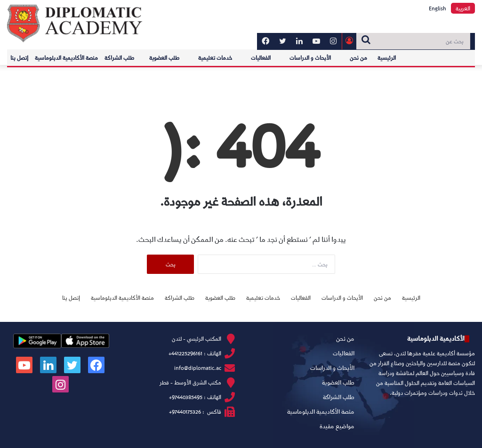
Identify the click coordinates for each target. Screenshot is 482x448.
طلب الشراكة (119, 58)
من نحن (358, 58)
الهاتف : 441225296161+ (195, 353)
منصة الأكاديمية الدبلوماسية (66, 58)
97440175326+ (185, 412)
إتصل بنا (19, 58)
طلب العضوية (164, 58)
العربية (463, 8)
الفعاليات (261, 58)
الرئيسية (387, 58)
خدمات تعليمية (215, 58)
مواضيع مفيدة (337, 426)
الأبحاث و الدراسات (310, 58)
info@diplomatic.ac (198, 368)
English (438, 8)
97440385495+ (186, 397)
